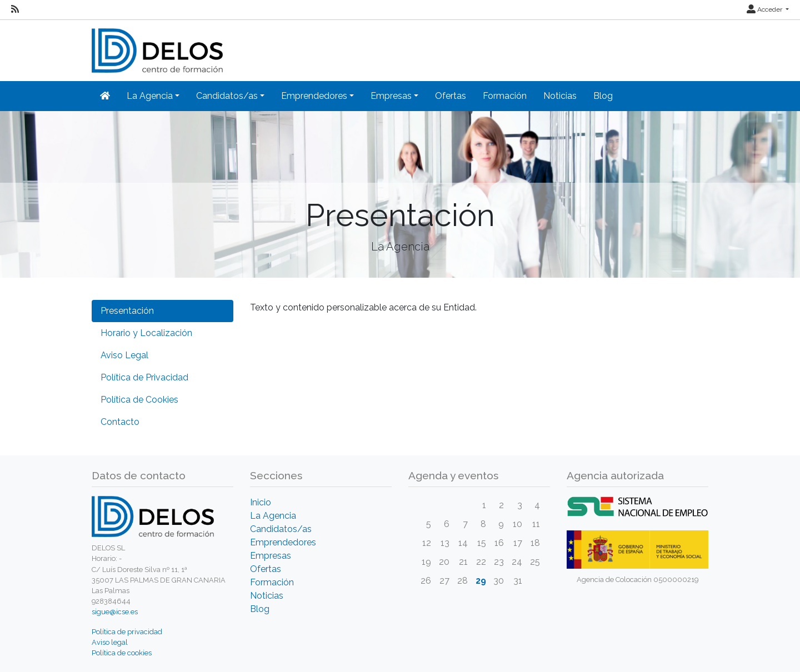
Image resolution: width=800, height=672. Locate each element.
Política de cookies (122, 653)
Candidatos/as (281, 529)
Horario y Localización (146, 333)
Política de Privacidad (144, 377)
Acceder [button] (765, 9)
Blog (603, 96)
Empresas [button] (391, 96)
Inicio (261, 502)
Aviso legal (110, 642)
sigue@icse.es (115, 612)
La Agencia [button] (150, 96)
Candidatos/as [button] (227, 96)
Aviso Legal (124, 355)
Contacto (120, 422)
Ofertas (451, 96)
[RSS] (15, 9)
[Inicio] (105, 96)
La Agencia (273, 516)
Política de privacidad (127, 632)
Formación (505, 96)
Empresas (271, 556)
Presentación (127, 311)
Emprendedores (283, 542)
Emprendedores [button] (314, 96)
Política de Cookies (139, 400)
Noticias (560, 96)
